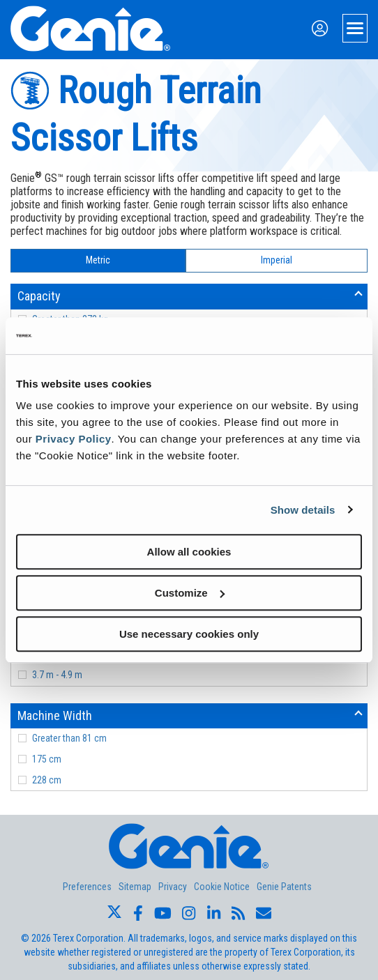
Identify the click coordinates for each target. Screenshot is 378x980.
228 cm (47, 780)
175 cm (47, 759)
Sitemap (135, 887)
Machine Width (55, 715)
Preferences (87, 887)
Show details (303, 510)
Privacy (173, 887)
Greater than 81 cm (69, 738)
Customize (190, 593)
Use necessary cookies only (189, 634)
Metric (98, 260)
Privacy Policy (74, 439)
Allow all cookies (189, 552)
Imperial (277, 260)
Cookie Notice (222, 887)
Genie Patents (284, 887)
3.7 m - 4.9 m (57, 675)
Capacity (39, 296)
